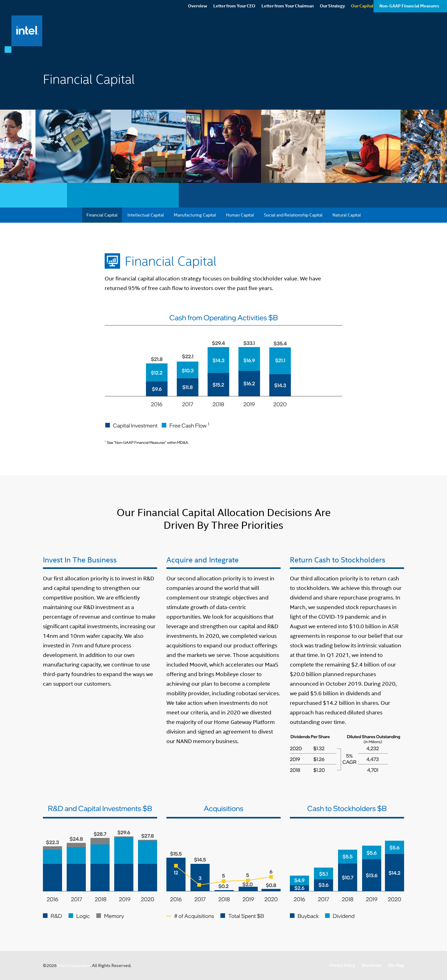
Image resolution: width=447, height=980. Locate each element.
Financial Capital (102, 215)
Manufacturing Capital (195, 215)
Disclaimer (371, 965)
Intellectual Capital (146, 215)
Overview (198, 32)
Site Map (396, 965)
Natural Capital (347, 215)
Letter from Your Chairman (288, 32)
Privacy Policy (342, 965)
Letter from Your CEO (234, 32)
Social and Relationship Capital (293, 215)
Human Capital (240, 215)
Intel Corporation (74, 965)
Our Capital (362, 32)
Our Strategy (332, 32)
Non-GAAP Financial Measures (409, 32)
